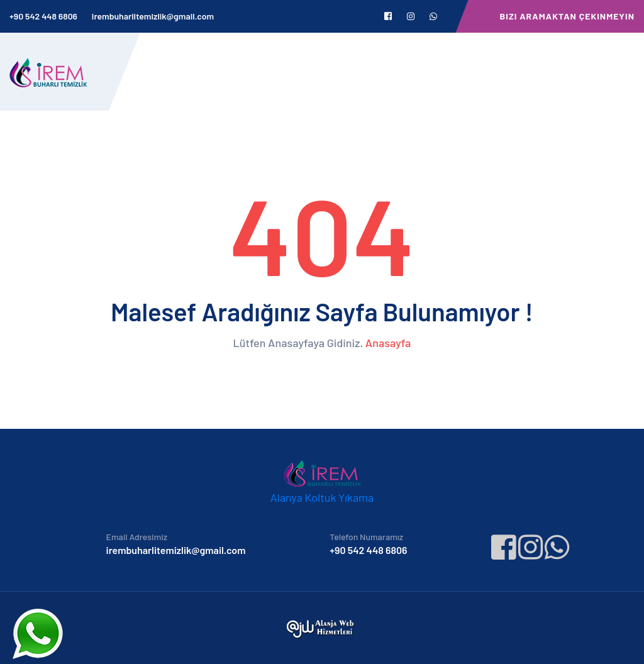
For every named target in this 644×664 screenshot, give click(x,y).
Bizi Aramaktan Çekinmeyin (567, 16)
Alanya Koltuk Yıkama (322, 497)
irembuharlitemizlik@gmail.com (153, 16)
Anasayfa (388, 343)
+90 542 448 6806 (43, 16)
